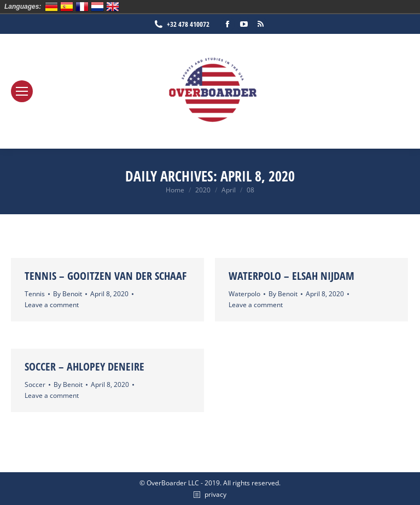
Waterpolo (244, 294)
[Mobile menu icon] (22, 91)
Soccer (35, 384)
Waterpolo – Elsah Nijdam (291, 276)
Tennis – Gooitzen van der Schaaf (106, 276)
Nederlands (97, 7)
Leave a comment (52, 305)
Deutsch (51, 7)
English (113, 7)
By (68, 294)
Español (67, 7)
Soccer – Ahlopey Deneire (84, 366)
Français (82, 7)
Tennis (35, 294)
